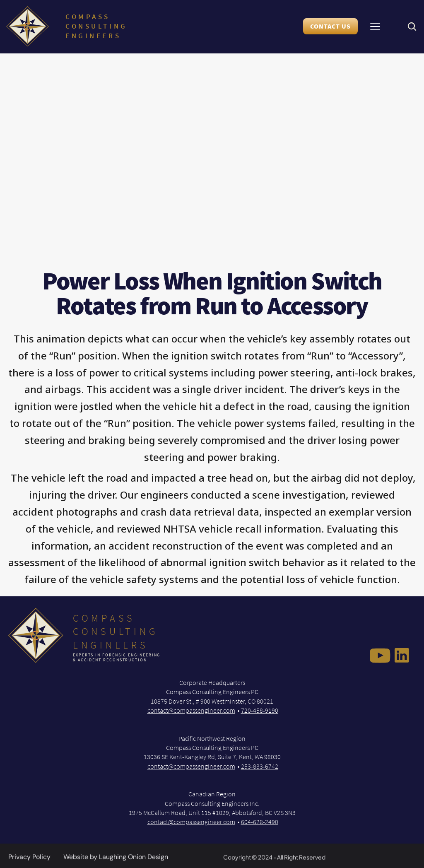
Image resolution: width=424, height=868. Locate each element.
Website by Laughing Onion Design (116, 860)
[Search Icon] (412, 27)
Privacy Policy (29, 860)
